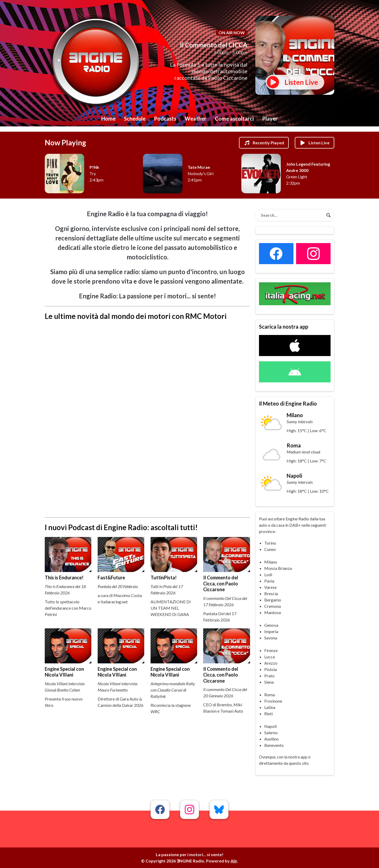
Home (108, 119)
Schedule (135, 119)
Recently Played (264, 143)
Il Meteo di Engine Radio (288, 403)
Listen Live (315, 143)
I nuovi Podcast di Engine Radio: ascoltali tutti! (121, 527)
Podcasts (165, 119)
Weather (196, 119)
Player (270, 119)
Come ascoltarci (234, 119)
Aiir (234, 861)
